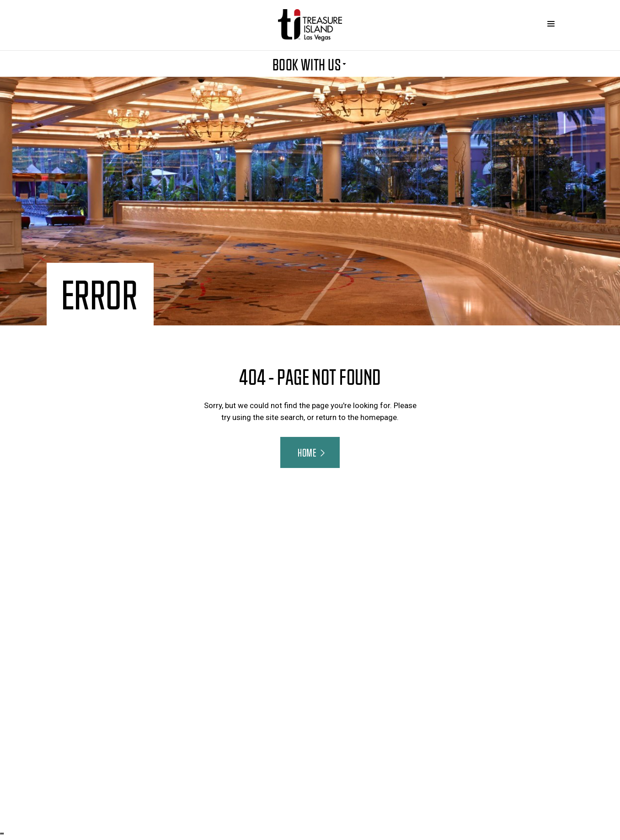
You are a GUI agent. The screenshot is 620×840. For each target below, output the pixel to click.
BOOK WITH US (310, 64)
